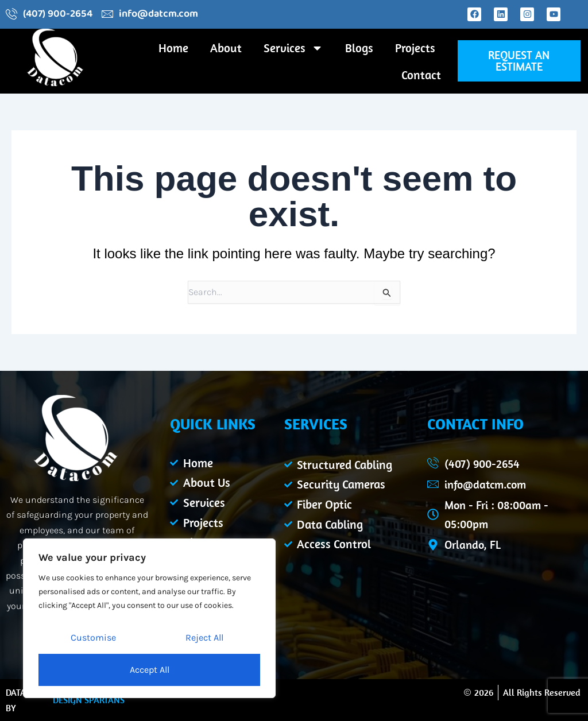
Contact (421, 75)
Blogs (359, 48)
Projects (415, 48)
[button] (519, 61)
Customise (93, 637)
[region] (149, 618)
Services (293, 48)
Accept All (150, 670)
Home (173, 48)
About (226, 48)
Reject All (204, 637)
